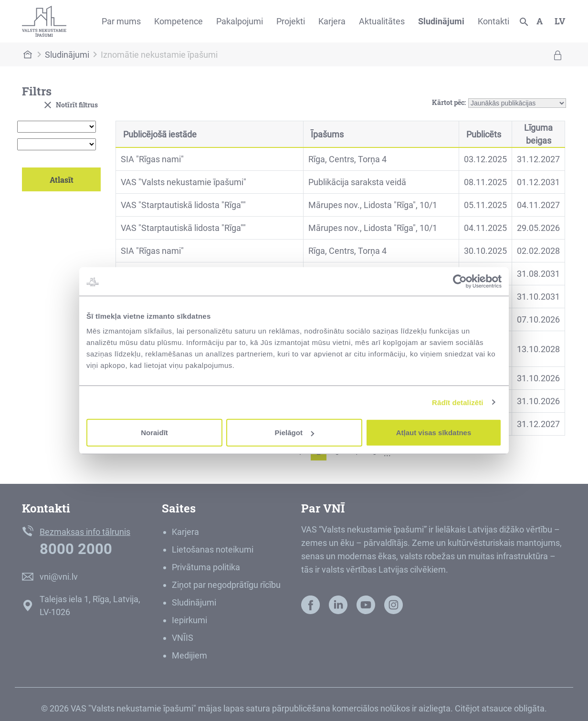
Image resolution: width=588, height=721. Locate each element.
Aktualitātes (382, 21)
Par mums (121, 21)
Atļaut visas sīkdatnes (434, 433)
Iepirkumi (189, 620)
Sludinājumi (441, 21)
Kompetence (178, 21)
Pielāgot (294, 433)
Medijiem (189, 655)
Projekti (291, 21)
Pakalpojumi (240, 21)
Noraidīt (154, 433)
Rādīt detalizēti (457, 402)
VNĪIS (183, 638)
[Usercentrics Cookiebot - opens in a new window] (460, 281)
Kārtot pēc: (449, 101)
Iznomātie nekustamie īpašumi (159, 55)
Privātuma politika (206, 567)
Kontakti (493, 21)
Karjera (332, 21)
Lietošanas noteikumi (213, 549)
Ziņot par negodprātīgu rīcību (226, 585)
